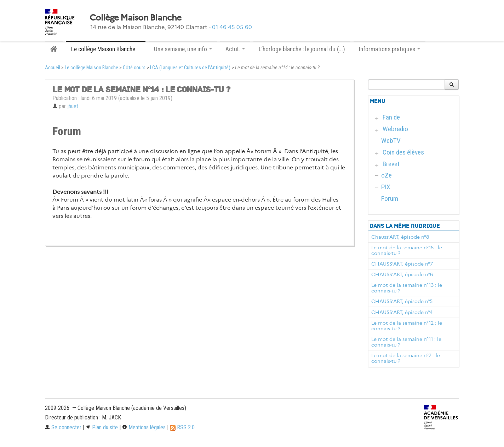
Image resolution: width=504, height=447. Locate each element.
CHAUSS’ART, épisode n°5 (402, 301)
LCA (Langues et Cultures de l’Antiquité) (190, 68)
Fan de (391, 117)
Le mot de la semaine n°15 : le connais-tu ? (407, 250)
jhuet (73, 106)
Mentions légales (144, 427)
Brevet (391, 164)
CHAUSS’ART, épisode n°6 (402, 274)
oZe (386, 175)
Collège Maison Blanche (135, 18)
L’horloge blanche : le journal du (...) (302, 49)
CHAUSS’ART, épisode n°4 (402, 312)
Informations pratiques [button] (390, 49)
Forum (390, 199)
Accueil (53, 68)
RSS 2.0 (182, 427)
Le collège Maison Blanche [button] (106, 49)
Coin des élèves (403, 152)
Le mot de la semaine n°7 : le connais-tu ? (406, 358)
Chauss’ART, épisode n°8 (400, 237)
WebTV (391, 141)
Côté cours (134, 68)
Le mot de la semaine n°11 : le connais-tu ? (406, 342)
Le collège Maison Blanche (91, 68)
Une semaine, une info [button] (183, 49)
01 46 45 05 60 (232, 27)
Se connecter (63, 427)
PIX (386, 187)
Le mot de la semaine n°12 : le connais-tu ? (407, 326)
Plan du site (102, 427)
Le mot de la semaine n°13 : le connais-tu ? (407, 288)
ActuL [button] (235, 49)
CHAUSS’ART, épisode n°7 (402, 264)
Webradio (395, 129)
